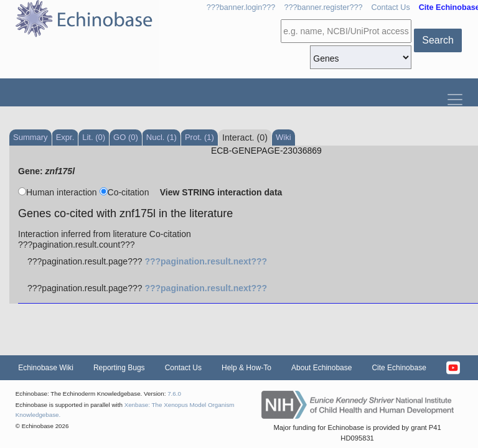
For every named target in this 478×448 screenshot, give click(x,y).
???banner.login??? (241, 7)
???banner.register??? (323, 7)
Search (438, 40)
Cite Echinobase (399, 368)
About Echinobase (321, 368)
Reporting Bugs (119, 368)
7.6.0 (174, 394)
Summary (30, 137)
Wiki (284, 137)
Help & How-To (246, 368)
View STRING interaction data (221, 192)
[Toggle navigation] (455, 97)
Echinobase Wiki (46, 368)
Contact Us (390, 7)
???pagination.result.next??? (206, 261)
